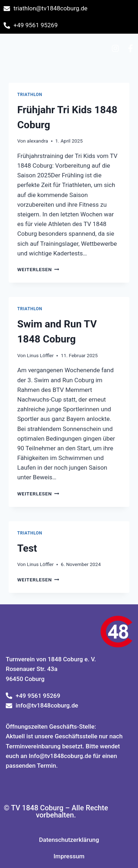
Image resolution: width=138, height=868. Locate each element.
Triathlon (30, 95)
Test (27, 548)
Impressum (69, 856)
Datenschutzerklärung (69, 840)
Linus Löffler (40, 355)
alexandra (38, 141)
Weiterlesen (38, 269)
